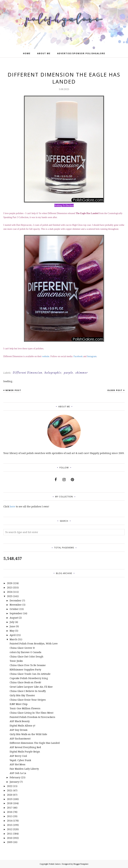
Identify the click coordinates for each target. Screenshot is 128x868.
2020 (10, 795)
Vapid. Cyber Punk (20, 760)
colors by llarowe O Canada (25, 652)
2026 (10, 583)
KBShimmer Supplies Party (25, 670)
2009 (10, 842)
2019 (10, 799)
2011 (10, 834)
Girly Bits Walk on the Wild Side (28, 734)
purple (68, 373)
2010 (10, 838)
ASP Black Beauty (20, 721)
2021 (10, 790)
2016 (10, 812)
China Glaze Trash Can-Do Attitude (30, 674)
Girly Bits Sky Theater (22, 695)
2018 (10, 803)
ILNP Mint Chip (19, 704)
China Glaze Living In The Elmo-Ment (31, 713)
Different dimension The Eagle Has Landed (35, 743)
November (16, 605)
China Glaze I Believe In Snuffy (28, 691)
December (15, 600)
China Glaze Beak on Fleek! (25, 682)
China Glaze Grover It (22, 648)
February (15, 777)
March (13, 639)
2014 (10, 821)
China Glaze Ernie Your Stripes (28, 700)
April (13, 635)
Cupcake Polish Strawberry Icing (29, 678)
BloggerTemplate (81, 864)
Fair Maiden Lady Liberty (24, 769)
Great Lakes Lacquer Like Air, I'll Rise (31, 687)
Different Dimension (27, 373)
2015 (10, 816)
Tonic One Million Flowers (25, 708)
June (12, 626)
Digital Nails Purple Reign (25, 752)
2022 (10, 786)
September (16, 613)
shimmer (81, 373)
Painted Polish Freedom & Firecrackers (32, 717)
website (46, 356)
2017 (10, 808)
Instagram (92, 356)
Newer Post (13, 390)
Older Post (115, 390)
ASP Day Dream (19, 730)
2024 (10, 592)
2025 (10, 587)
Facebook (78, 356)
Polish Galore (55, 864)
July (12, 622)
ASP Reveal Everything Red (25, 747)
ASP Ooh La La (18, 773)
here (12, 506)
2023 (10, 596)
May (12, 631)
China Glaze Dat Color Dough (26, 657)
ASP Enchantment (20, 739)
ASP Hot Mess (17, 764)
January (14, 782)
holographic (53, 373)
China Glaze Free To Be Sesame (28, 665)
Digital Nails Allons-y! (22, 726)
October (14, 609)
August (14, 618)
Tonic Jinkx (16, 661)
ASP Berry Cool (18, 756)
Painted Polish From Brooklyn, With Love (34, 643)
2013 (10, 825)
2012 (10, 829)
